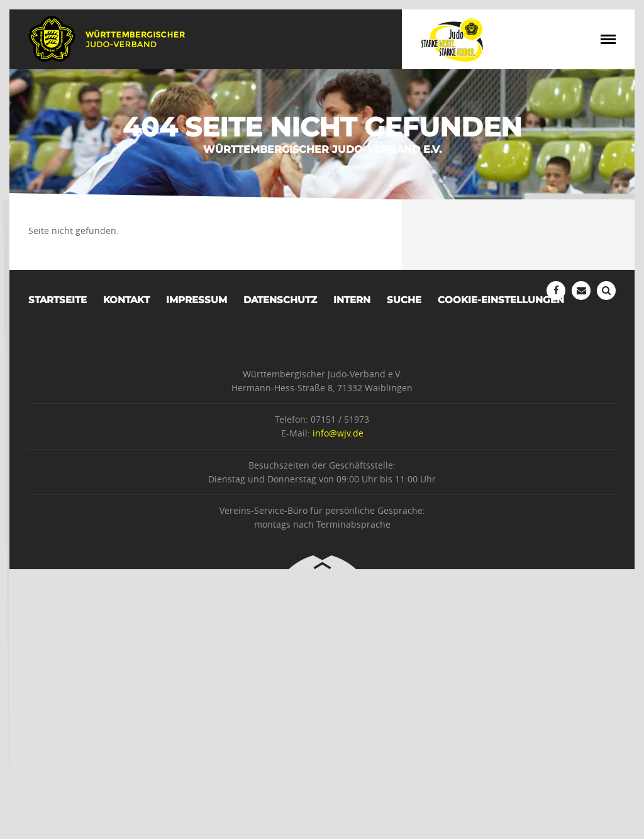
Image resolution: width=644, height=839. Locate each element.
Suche (404, 300)
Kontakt (126, 300)
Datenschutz (280, 300)
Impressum (197, 300)
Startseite (58, 300)
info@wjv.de (338, 433)
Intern (352, 300)
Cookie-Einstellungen (501, 300)
